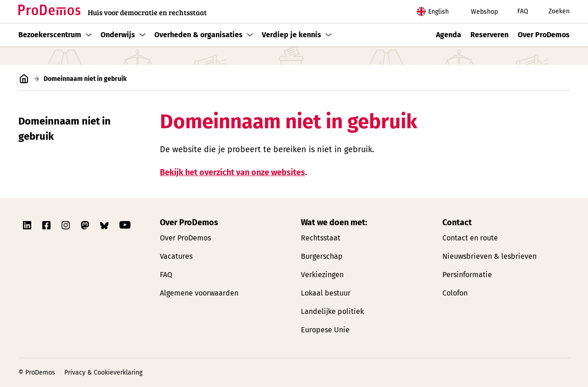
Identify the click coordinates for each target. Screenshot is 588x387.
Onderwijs (118, 35)
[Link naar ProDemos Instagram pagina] (67, 225)
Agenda (449, 35)
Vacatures (176, 256)
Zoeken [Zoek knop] (552, 11)
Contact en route (470, 238)
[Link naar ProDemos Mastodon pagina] (86, 225)
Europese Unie (325, 330)
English (433, 11)
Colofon (455, 293)
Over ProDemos (544, 35)
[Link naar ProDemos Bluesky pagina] (105, 225)
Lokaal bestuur (326, 293)
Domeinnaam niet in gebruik (65, 129)
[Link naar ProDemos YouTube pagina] (125, 225)
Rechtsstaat (321, 238)
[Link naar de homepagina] (113, 12)
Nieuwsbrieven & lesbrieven (489, 256)
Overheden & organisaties (198, 35)
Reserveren (489, 35)
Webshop (477, 11)
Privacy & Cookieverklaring (103, 373)
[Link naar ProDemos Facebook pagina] (47, 225)
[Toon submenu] (89, 35)
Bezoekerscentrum (50, 35)
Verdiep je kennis (291, 35)
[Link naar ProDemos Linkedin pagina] (28, 225)
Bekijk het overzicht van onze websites (232, 172)
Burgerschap (322, 256)
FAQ (517, 11)
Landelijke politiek (332, 311)
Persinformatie (467, 275)
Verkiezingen (322, 275)
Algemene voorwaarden (199, 293)
